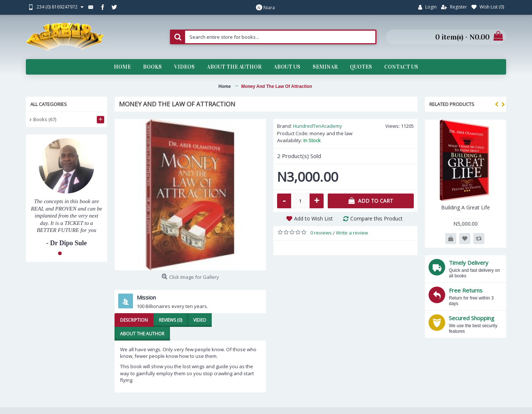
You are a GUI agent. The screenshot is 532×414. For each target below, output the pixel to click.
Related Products (452, 104)
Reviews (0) (170, 320)
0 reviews (321, 233)
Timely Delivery (469, 263)
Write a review (352, 233)
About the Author (142, 334)
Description (134, 320)
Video (200, 320)
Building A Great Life (465, 207)
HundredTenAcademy (318, 126)
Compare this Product (376, 218)
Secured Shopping (472, 318)
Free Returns (466, 290)
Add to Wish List (313, 218)
